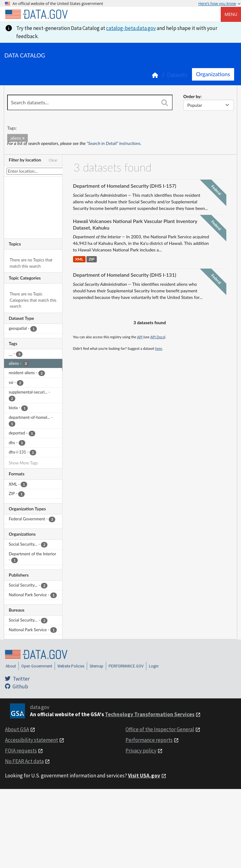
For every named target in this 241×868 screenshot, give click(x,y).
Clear (53, 160)
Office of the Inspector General (160, 729)
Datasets (177, 75)
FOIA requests (21, 751)
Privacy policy (141, 751)
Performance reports (149, 740)
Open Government (37, 666)
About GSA (17, 729)
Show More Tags (23, 463)
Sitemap (96, 666)
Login (154, 666)
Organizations (213, 74)
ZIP (91, 259)
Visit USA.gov (144, 776)
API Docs (157, 337)
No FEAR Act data (24, 761)
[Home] (36, 14)
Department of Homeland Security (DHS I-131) (125, 275)
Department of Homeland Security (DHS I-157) (125, 186)
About (11, 666)
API (140, 337)
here (159, 348)
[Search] (165, 103)
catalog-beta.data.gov (131, 28)
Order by (192, 96)
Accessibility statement (32, 740)
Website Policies (71, 666)
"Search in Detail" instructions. (114, 143)
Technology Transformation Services (150, 714)
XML (79, 259)
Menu (231, 14)
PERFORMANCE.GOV (126, 666)
